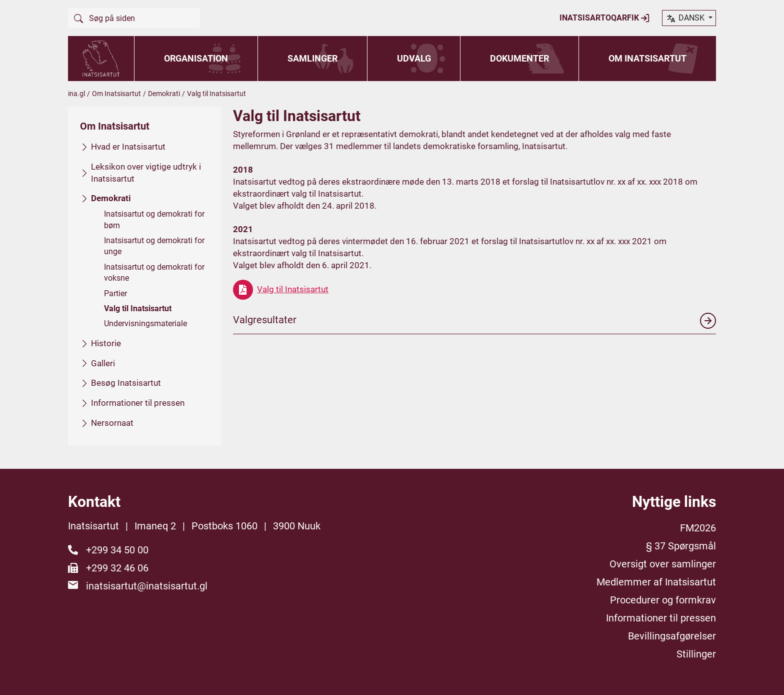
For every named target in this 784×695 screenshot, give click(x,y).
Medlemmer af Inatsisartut (656, 582)
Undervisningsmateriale (145, 323)
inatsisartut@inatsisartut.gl (147, 586)
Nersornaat (112, 422)
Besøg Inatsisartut (126, 383)
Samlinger (312, 58)
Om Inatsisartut (647, 58)
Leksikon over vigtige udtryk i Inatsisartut (146, 172)
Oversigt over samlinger (663, 564)
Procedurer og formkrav (663, 600)
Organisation (196, 58)
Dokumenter (519, 58)
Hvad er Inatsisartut (128, 147)
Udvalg (414, 58)
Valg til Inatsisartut (138, 308)
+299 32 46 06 (117, 568)
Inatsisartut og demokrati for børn (154, 219)
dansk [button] (686, 19)
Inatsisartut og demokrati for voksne (154, 272)
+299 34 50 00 (117, 550)
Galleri (103, 363)
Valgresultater (474, 320)
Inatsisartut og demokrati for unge (154, 246)
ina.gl (76, 94)
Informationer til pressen (138, 403)
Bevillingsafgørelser (672, 636)
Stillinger (696, 654)
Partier (115, 293)
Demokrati (164, 94)
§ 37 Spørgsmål (681, 546)
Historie (106, 343)
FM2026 (698, 528)
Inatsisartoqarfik (605, 18)
